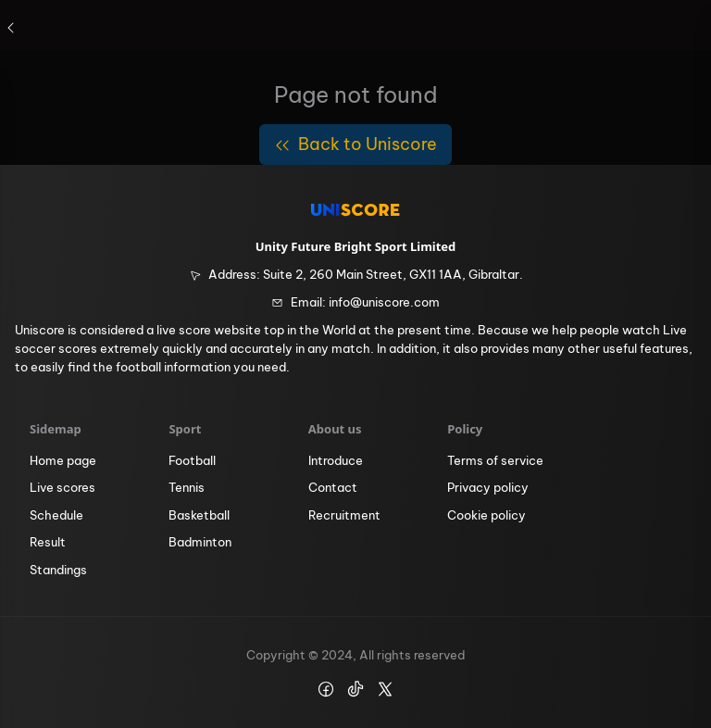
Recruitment (344, 515)
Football (192, 460)
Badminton (200, 542)
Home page (63, 460)
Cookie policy (486, 515)
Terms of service (495, 460)
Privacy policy (488, 487)
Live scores (62, 487)
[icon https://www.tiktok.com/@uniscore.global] (355, 689)
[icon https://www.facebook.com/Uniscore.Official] (326, 689)
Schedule (56, 515)
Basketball (199, 515)
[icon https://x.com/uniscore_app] (385, 689)
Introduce (336, 460)
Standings (58, 570)
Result (48, 542)
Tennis (187, 487)
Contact (333, 487)
